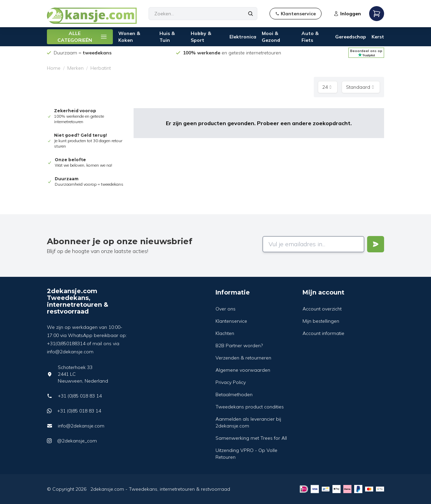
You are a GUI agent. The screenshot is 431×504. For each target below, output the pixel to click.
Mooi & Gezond (271, 37)
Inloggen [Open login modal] (347, 14)
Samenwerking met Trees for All (251, 438)
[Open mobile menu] (377, 14)
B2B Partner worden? (239, 346)
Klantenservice (231, 321)
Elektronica (243, 37)
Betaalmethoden (234, 394)
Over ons (226, 309)
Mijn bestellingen (321, 321)
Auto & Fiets (310, 37)
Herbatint (101, 68)
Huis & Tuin (167, 37)
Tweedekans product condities (250, 407)
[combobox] (328, 87)
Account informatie (323, 333)
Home (54, 68)
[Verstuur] (376, 244)
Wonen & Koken (129, 37)
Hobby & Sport (201, 37)
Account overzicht (322, 309)
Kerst (378, 37)
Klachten (225, 333)
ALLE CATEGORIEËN (82, 37)
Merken (75, 68)
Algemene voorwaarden (243, 370)
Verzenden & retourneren (243, 358)
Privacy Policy (231, 382)
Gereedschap (351, 37)
